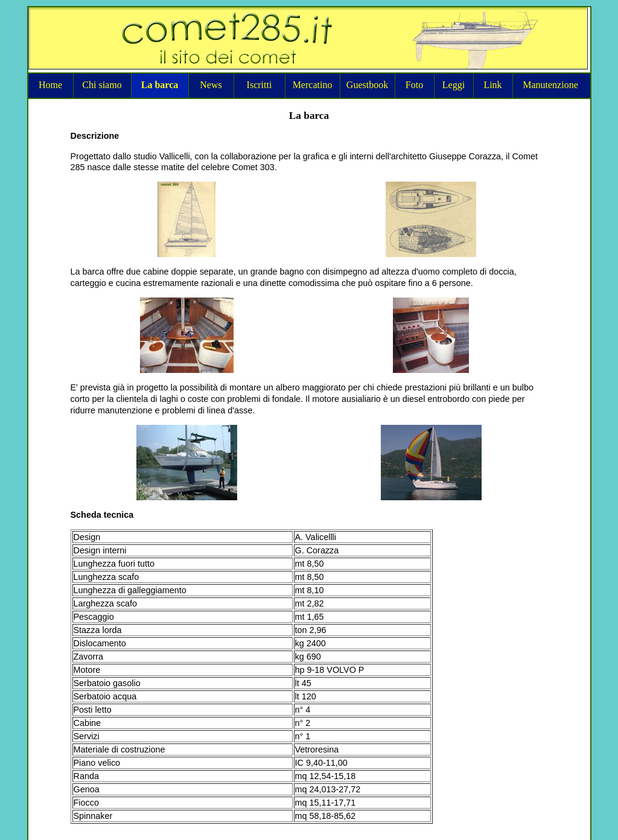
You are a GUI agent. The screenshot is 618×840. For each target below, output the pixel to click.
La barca (160, 85)
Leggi (454, 85)
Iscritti (260, 85)
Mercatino (313, 85)
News (211, 85)
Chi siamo (102, 85)
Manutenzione (550, 85)
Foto (414, 85)
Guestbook (367, 85)
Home (50, 85)
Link (492, 85)
